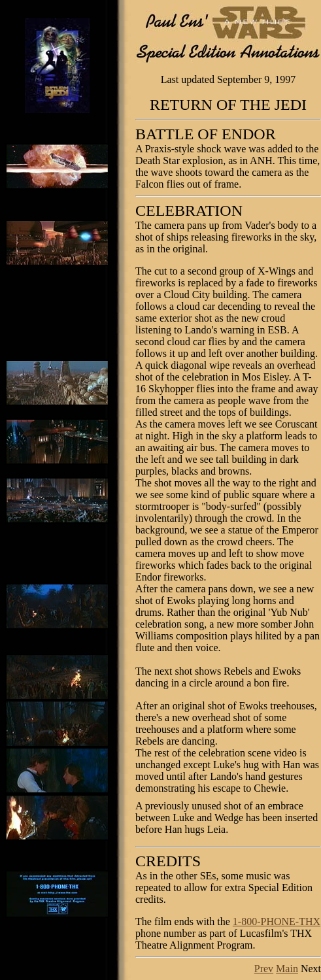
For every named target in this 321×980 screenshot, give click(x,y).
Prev (264, 969)
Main (287, 969)
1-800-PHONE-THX (277, 921)
